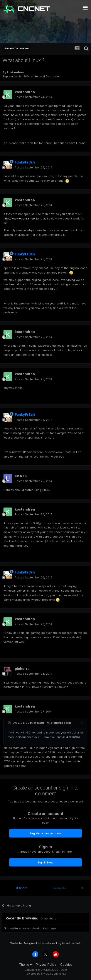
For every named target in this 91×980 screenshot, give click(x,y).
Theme (25, 965)
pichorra (22, 669)
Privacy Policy (46, 965)
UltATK (21, 476)
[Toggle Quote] (10, 723)
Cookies (66, 965)
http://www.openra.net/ (19, 218)
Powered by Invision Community (45, 974)
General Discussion (47, 76)
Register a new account (46, 833)
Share (22, 888)
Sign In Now (45, 862)
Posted (34, 97)
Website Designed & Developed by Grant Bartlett (45, 943)
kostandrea (15, 72)
